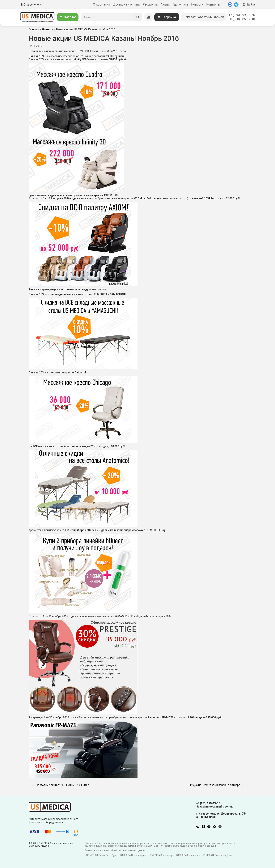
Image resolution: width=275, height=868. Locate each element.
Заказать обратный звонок (204, 17)
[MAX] (230, 5)
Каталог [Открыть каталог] (68, 17)
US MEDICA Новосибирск (132, 855)
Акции (165, 4)
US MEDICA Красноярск (187, 855)
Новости (197, 4)
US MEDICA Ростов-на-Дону (217, 855)
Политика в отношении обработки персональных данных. (116, 850)
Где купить (180, 4)
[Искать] (138, 17)
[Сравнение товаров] (149, 17)
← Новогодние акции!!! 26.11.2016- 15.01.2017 (60, 785)
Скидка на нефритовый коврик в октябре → (216, 785)
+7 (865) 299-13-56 (242, 15)
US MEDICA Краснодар (160, 855)
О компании (102, 4)
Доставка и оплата (126, 4)
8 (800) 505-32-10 (243, 19)
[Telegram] (236, 5)
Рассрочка (150, 4)
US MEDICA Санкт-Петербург (101, 855)
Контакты (213, 4)
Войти (248, 5)
